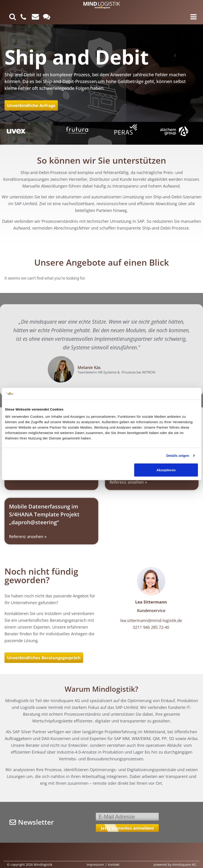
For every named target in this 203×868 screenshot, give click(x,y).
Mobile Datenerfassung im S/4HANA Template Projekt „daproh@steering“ (44, 514)
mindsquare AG (184, 865)
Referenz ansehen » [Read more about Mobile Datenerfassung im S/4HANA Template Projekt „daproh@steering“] (28, 536)
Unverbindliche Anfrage (31, 105)
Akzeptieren (166, 470)
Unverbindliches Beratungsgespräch (44, 658)
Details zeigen (178, 456)
